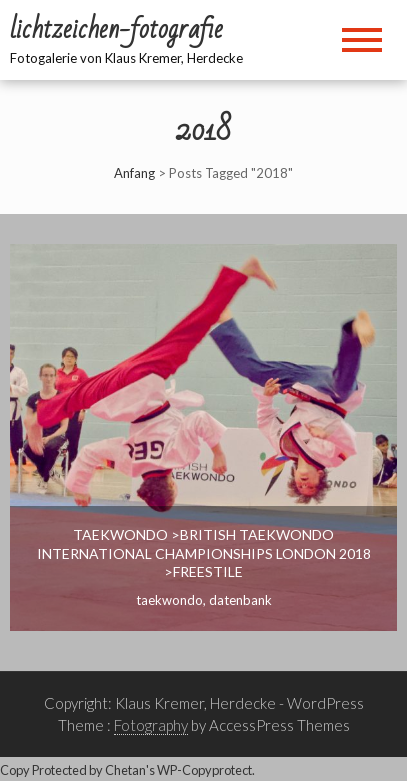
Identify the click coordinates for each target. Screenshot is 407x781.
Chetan (125, 770)
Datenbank (240, 600)
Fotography (151, 725)
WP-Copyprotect (204, 770)
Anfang (134, 173)
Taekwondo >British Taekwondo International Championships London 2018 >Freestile (204, 552)
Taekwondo (169, 600)
